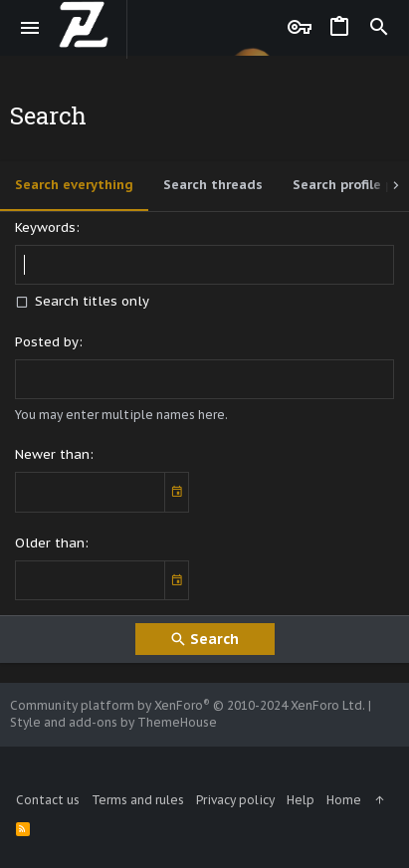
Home (344, 800)
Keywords (45, 227)
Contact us (48, 800)
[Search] (379, 28)
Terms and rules (138, 800)
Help (301, 800)
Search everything (74, 185)
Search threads (213, 185)
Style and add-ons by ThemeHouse (113, 722)
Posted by (47, 342)
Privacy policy (235, 800)
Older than (50, 543)
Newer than (52, 454)
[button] (30, 28)
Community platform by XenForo (188, 705)
